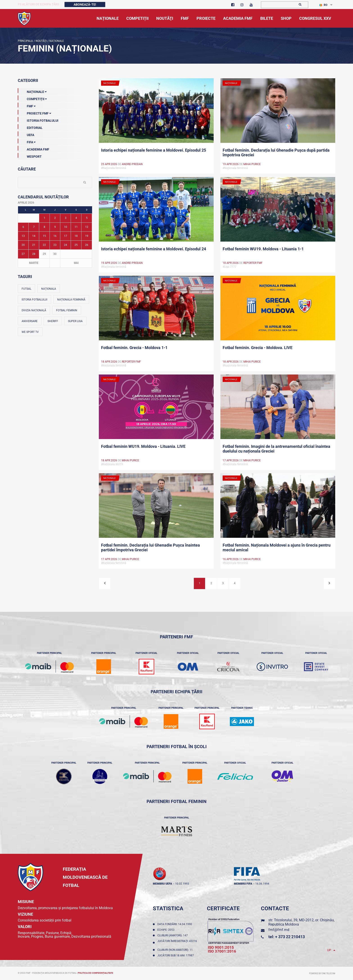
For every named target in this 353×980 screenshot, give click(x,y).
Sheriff (53, 321)
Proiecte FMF (34, 112)
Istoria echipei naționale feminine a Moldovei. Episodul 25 (154, 150)
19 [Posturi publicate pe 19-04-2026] (87, 236)
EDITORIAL (30, 127)
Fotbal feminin (67, 310)
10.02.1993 (182, 884)
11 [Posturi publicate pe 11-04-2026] (76, 227)
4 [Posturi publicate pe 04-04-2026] (76, 218)
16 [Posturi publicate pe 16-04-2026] (55, 236)
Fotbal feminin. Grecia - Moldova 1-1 (134, 348)
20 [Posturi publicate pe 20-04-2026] (23, 245)
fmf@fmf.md (279, 930)
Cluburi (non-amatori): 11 (176, 950)
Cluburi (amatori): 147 (173, 935)
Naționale (56, 41)
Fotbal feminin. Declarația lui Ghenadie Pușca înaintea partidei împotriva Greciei (150, 547)
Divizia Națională (34, 310)
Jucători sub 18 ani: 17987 (176, 955)
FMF (27, 105)
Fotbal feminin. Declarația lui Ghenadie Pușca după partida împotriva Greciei (276, 152)
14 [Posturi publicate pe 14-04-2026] (34, 236)
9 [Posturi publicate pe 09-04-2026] (55, 227)
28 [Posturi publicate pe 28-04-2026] (34, 254)
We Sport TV (30, 332)
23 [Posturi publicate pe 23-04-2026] (55, 245)
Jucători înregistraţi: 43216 (177, 943)
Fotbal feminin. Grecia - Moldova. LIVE (258, 348)
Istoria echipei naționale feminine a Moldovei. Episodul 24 (154, 249)
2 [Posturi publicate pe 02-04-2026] (55, 218)
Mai (76, 263)
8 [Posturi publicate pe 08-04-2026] (44, 227)
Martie (34, 263)
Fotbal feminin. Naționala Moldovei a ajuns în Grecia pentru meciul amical (277, 547)
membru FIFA (243, 884)
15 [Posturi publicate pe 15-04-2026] (44, 236)
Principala (25, 41)
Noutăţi (41, 41)
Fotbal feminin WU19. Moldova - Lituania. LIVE (143, 446)
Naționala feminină (71, 300)
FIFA (27, 141)
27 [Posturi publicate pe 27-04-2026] (23, 254)
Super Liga (75, 321)
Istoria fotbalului (34, 300)
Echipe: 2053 (167, 930)
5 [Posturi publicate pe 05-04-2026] (87, 218)
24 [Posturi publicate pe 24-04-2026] (66, 245)
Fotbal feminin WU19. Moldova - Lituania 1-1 (263, 249)
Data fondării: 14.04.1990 (175, 924)
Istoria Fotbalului (38, 120)
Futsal (26, 289)
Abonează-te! (85, 4)
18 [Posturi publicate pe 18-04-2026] (76, 236)
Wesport (30, 156)
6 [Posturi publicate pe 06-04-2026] (23, 227)
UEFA (26, 134)
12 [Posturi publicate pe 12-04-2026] (87, 227)
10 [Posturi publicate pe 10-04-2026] (66, 227)
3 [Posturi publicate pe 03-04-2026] (66, 218)
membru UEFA (162, 884)
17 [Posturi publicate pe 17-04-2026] (66, 236)
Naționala (49, 289)
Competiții (32, 98)
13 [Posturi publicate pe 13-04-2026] (23, 236)
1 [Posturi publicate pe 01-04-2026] (44, 218)
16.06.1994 (262, 884)
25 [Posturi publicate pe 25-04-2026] (76, 245)
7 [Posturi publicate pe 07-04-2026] (34, 227)
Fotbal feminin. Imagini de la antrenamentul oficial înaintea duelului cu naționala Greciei (276, 449)
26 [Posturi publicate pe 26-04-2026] (87, 245)
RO (323, 5)
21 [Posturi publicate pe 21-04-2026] (34, 245)
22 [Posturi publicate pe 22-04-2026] (44, 245)
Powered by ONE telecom (322, 973)
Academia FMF (34, 148)
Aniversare (30, 321)
